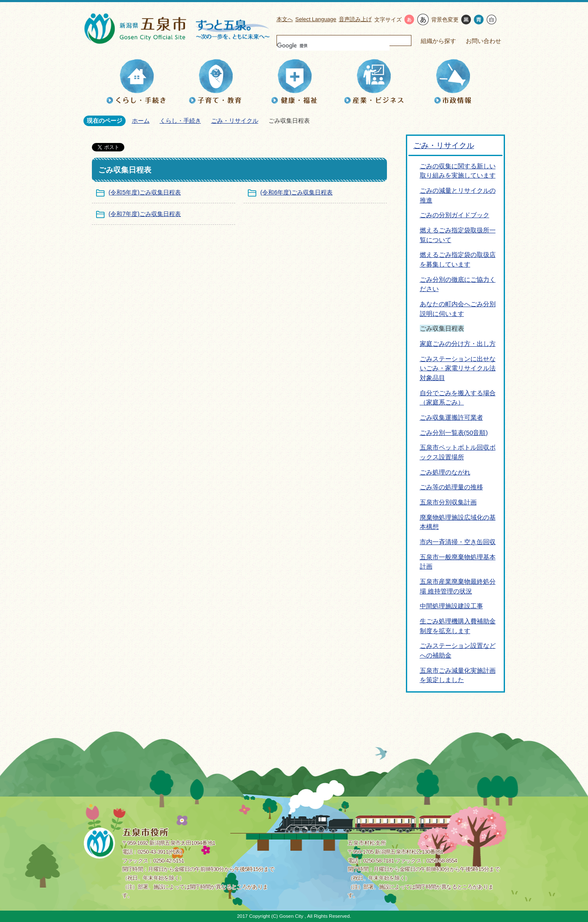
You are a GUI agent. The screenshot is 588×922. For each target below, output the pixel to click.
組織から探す (438, 41)
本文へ (285, 19)
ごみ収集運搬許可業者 (451, 417)
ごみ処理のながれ (445, 472)
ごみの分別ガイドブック (455, 215)
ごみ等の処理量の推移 (451, 487)
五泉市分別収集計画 (448, 502)
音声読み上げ (355, 19)
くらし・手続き (180, 121)
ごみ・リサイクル (235, 121)
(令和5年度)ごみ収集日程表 (145, 192)
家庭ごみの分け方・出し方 (458, 344)
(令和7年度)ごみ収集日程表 (145, 214)
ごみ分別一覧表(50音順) (454, 433)
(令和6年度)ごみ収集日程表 (297, 192)
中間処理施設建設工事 (451, 606)
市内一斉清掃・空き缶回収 (458, 542)
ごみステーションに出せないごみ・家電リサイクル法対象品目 (458, 368)
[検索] (333, 46)
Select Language (316, 19)
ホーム (141, 121)
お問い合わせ (483, 41)
